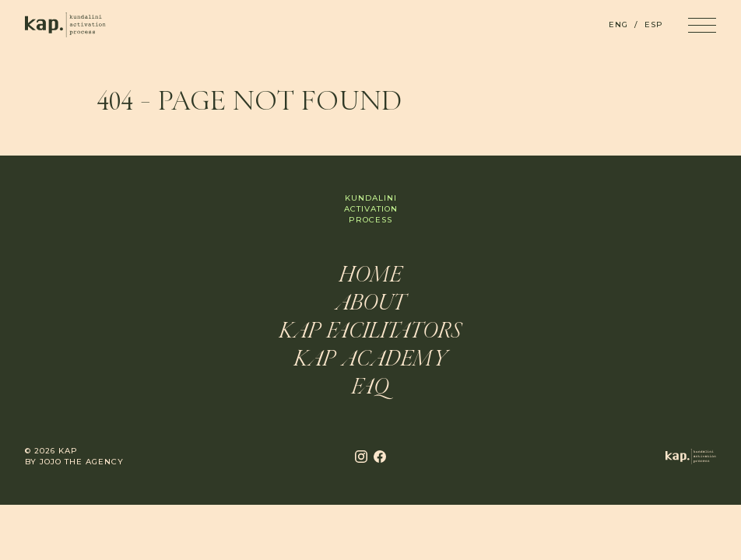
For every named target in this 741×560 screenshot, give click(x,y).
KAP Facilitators (370, 332)
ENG (618, 24)
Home (371, 276)
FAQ (370, 388)
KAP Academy (371, 360)
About (370, 304)
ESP (654, 24)
